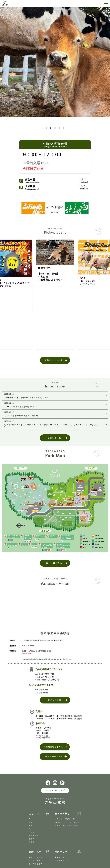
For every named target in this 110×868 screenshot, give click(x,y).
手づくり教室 (35, 861)
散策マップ (60, 857)
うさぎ (32, 832)
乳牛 (31, 825)
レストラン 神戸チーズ (65, 819)
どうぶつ (34, 814)
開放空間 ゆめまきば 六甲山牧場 (12, 4)
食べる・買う (62, 814)
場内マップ (61, 852)
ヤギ (31, 822)
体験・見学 (35, 852)
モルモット (34, 835)
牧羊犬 (32, 839)
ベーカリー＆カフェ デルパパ (68, 825)
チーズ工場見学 (36, 864)
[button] (46, 128)
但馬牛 (32, 842)
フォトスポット (62, 861)
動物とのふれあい (37, 857)
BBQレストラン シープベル (67, 822)
